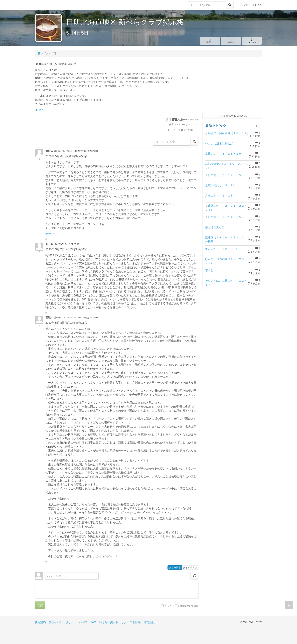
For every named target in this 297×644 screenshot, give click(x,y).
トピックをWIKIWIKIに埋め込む (232, 116)
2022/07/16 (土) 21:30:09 (86, 318)
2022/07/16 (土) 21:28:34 (86, 151)
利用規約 (40, 622)
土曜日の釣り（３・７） (220, 185)
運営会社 (149, 622)
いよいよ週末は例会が (219, 143)
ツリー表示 (175, 568)
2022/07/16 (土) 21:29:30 (67, 244)
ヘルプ (84, 622)
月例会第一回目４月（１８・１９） (227, 133)
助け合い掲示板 (109, 622)
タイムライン (190, 568)
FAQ (93, 622)
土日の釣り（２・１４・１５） (225, 217)
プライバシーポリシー (63, 622)
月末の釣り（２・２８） (220, 195)
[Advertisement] (232, 86)
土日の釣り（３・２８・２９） (225, 154)
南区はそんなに (215, 227)
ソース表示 (177, 130)
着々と (209, 270)
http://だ (39, 110)
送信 (40, 605)
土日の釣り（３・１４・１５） (225, 175)
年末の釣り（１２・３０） (222, 249)
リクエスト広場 (131, 622)
